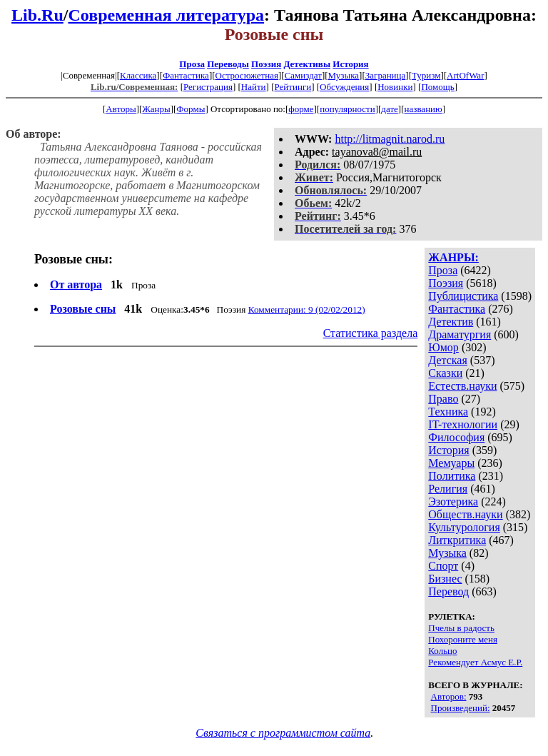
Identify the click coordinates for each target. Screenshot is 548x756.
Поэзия (266, 64)
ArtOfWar (465, 75)
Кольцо (442, 651)
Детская (448, 360)
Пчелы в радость (461, 628)
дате (390, 109)
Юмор (443, 347)
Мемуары (451, 463)
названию (423, 109)
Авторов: (449, 696)
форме (301, 109)
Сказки (445, 373)
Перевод (448, 591)
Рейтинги (293, 87)
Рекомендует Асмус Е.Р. (475, 662)
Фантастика (186, 75)
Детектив (451, 322)
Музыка (344, 75)
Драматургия (460, 334)
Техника (448, 412)
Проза (192, 64)
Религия (448, 489)
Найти (254, 87)
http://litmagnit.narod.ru (390, 139)
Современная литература (166, 15)
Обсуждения (344, 87)
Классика (138, 75)
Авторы (121, 109)
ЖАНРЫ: (453, 257)
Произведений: (461, 708)
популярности (347, 109)
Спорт (443, 566)
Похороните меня (463, 639)
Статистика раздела (371, 333)
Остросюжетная (247, 75)
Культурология (464, 527)
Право (443, 399)
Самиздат (303, 75)
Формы (191, 109)
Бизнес (445, 579)
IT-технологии (463, 424)
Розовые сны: (73, 259)
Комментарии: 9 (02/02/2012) (307, 309)
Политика (452, 476)
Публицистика (463, 296)
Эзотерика (453, 502)
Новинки (395, 87)
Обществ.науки (465, 514)
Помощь (437, 87)
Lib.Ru (37, 15)
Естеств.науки (462, 386)
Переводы (228, 64)
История (350, 64)
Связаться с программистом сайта (283, 733)
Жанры (156, 109)
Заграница (386, 75)
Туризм (426, 75)
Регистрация (208, 87)
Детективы (307, 64)
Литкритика (457, 540)
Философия (456, 437)
